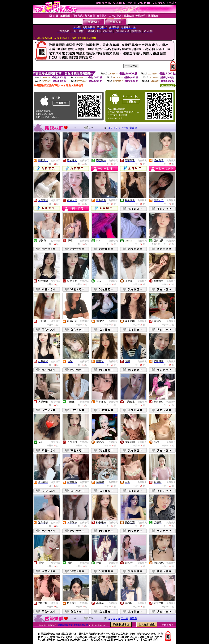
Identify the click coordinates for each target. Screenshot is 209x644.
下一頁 (125, 128)
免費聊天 (56, 161)
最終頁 (133, 128)
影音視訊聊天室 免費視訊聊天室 (73, 625)
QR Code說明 (168, 86)
